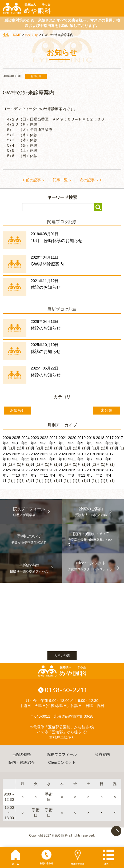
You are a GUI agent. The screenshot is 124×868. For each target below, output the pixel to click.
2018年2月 (100, 475)
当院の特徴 (22, 754)
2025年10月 (7, 459)
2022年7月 (44, 443)
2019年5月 (81, 443)
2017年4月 (109, 475)
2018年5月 (91, 475)
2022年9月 (35, 475)
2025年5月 (7, 475)
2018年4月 (100, 443)
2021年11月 (44, 475)
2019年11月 (72, 459)
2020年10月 (63, 459)
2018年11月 (81, 475)
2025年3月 (16, 443)
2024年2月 (25, 443)
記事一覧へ (62, 180)
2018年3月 (100, 459)
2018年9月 (91, 443)
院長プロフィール (62, 754)
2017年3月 (119, 443)
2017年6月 (109, 459)
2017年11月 (109, 443)
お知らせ (18, 410)
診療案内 (102, 754)
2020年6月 (63, 475)
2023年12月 (25, 459)
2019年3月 (81, 459)
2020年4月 (72, 443)
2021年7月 (53, 443)
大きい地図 (62, 656)
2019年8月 (72, 475)
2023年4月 (35, 443)
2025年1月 (16, 459)
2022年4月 (44, 459)
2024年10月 (16, 475)
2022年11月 (35, 459)
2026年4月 (7, 443)
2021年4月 (53, 475)
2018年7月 (91, 459)
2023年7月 (25, 475)
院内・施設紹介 (22, 762)
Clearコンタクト (62, 762)
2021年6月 (53, 459)
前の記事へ (35, 180)
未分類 (106, 410)
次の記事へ (89, 180)
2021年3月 (63, 443)
